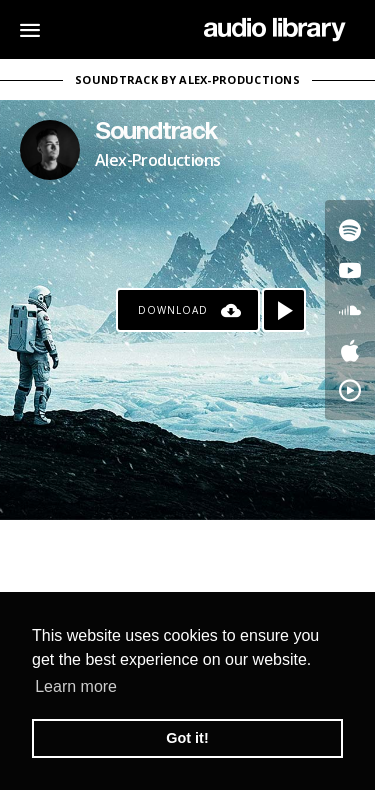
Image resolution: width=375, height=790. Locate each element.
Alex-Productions (157, 160)
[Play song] (284, 310)
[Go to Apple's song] (350, 350)
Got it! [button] (187, 738)
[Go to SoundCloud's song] (350, 310)
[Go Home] (274, 30)
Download (173, 310)
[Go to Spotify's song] (350, 230)
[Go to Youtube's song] (350, 270)
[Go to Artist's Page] (50, 150)
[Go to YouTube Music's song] (350, 390)
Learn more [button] (76, 686)
